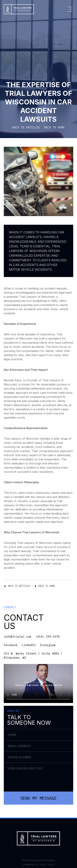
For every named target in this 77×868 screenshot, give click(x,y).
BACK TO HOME (54, 127)
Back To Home (45, 586)
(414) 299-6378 (48, 637)
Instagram (48, 645)
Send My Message (38, 798)
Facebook (11, 645)
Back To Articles (17, 586)
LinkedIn (29, 645)
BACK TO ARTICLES (26, 127)
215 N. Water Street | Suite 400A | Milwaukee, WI (33, 656)
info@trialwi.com (18, 637)
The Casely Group (44, 864)
